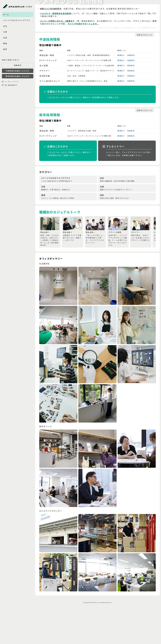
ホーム (6, 14)
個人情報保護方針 (10, 85)
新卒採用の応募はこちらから (18, 76)
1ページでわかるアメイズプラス (17, 20)
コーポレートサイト (10, 82)
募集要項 (18, 65)
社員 (5, 38)
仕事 (5, 32)
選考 (5, 49)
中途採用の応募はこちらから (18, 71)
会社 (5, 26)
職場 (5, 43)
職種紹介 (121, 91)
